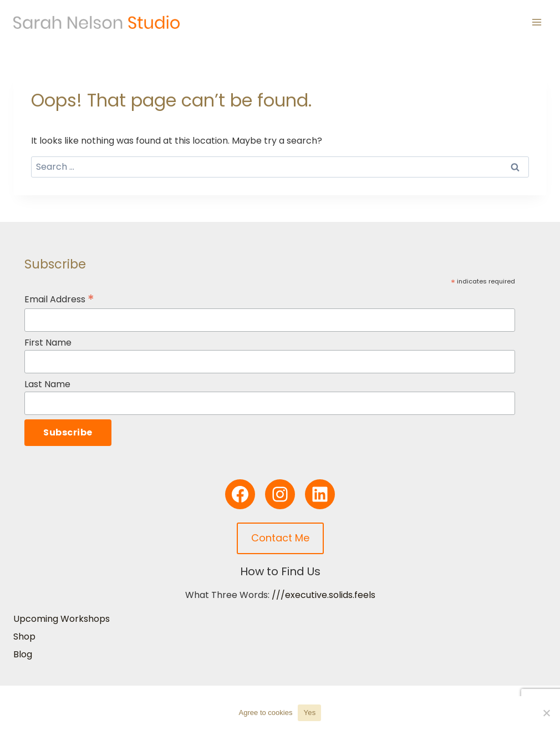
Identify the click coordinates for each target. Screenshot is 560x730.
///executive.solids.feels (324, 595)
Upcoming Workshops (62, 619)
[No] (546, 713)
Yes (309, 713)
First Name (48, 343)
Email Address (59, 300)
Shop (24, 637)
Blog (23, 654)
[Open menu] (536, 22)
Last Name (47, 384)
